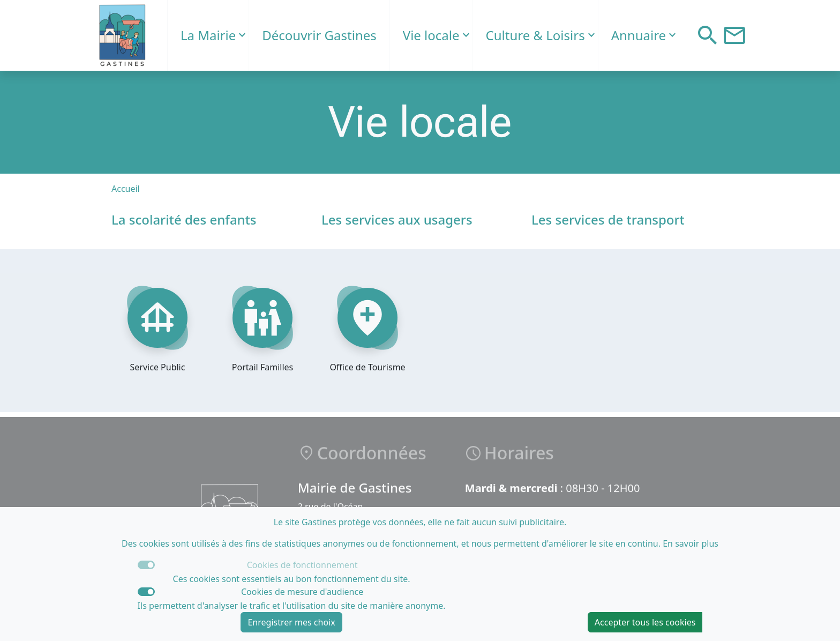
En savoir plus (691, 543)
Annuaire (639, 35)
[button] (708, 35)
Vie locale (431, 35)
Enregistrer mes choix (291, 622)
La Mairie (208, 35)
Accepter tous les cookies (645, 622)
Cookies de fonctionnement (302, 565)
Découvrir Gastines (319, 35)
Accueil (126, 189)
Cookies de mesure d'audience (302, 592)
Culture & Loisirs (535, 35)
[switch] (146, 592)
